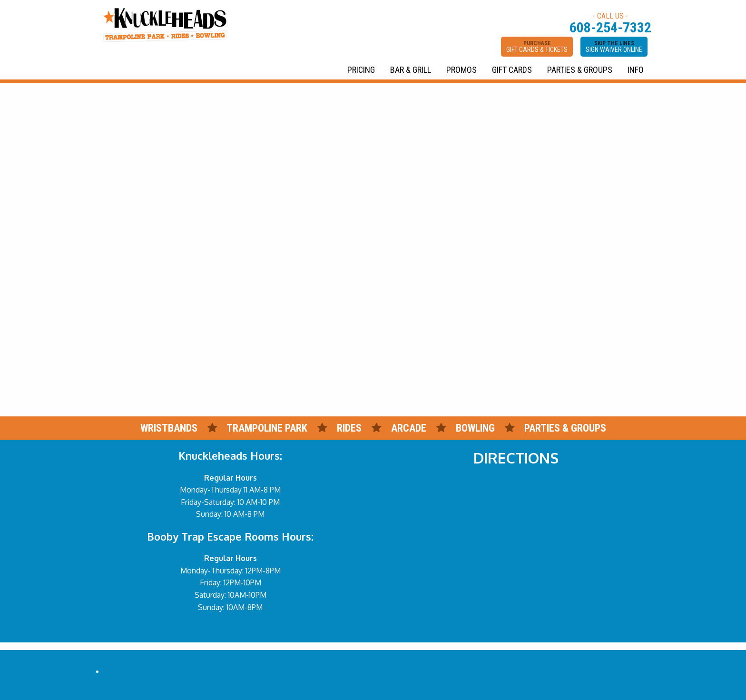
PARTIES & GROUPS (580, 70)
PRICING (361, 70)
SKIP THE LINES (614, 47)
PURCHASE (537, 47)
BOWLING (475, 428)
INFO (636, 70)
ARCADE (409, 428)
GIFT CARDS (512, 70)
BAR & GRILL (411, 70)
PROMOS (461, 70)
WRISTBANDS (169, 428)
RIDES (350, 428)
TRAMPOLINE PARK (267, 428)
